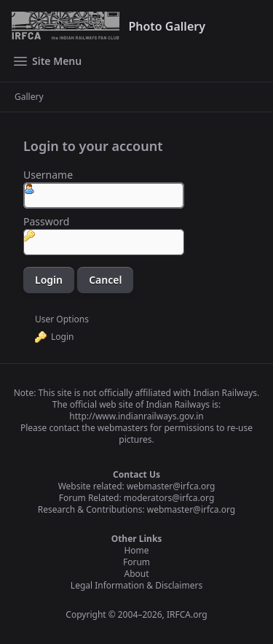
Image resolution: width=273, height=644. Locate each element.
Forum (136, 562)
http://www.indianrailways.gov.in (136, 416)
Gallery (29, 97)
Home (136, 550)
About (136, 574)
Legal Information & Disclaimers (136, 585)
